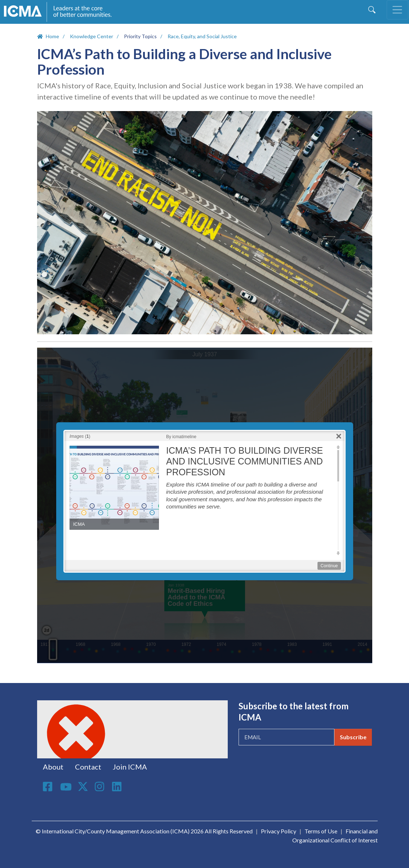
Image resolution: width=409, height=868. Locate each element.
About (53, 767)
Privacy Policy (279, 831)
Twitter (83, 787)
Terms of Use (321, 831)
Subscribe (353, 737)
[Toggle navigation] (397, 10)
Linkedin (118, 787)
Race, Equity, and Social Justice (202, 36)
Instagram (101, 787)
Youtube (66, 787)
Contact (88, 767)
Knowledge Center (92, 36)
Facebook (49, 787)
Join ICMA (130, 767)
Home (52, 36)
